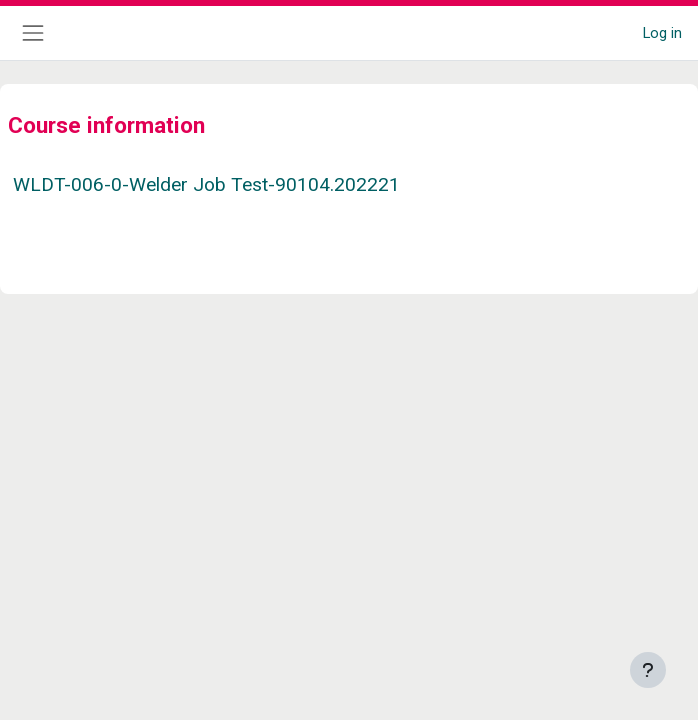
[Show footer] (648, 670)
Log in (662, 33)
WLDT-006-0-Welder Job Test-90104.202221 (206, 184)
